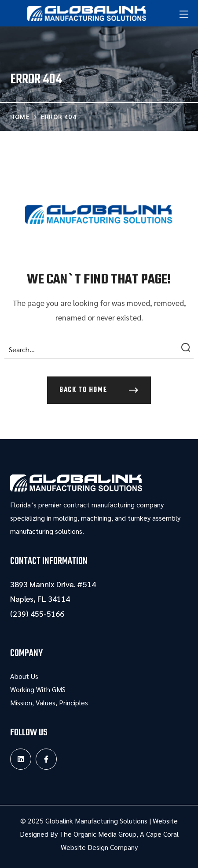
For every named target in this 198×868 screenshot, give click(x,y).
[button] (99, 390)
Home (20, 116)
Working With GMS (38, 689)
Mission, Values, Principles (49, 702)
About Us (24, 676)
